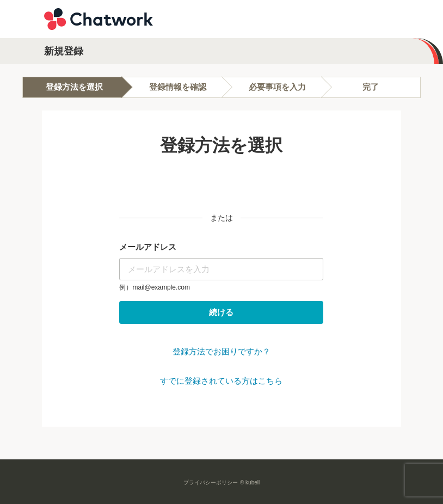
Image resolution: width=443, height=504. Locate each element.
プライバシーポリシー (211, 483)
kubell (253, 483)
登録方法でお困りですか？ (221, 351)
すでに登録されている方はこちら (221, 381)
